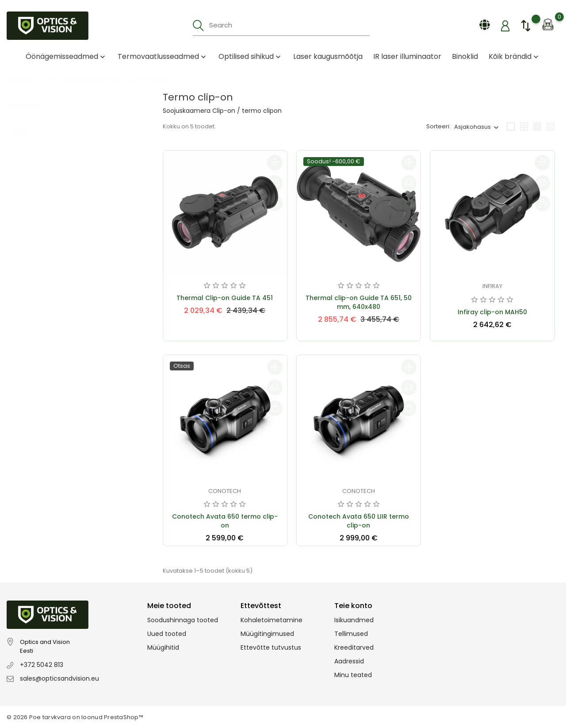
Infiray (492, 286)
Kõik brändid (514, 56)
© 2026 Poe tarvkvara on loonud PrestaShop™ (75, 717)
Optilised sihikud (250, 56)
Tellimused (351, 634)
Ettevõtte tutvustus (271, 647)
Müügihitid (163, 647)
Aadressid (349, 661)
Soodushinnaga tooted (183, 620)
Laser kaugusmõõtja (328, 56)
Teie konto (353, 606)
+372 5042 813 (42, 665)
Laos (27, 121)
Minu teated (353, 675)
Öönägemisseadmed (66, 56)
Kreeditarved (354, 647)
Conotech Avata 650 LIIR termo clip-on (359, 521)
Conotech (225, 491)
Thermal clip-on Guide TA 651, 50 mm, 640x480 (359, 302)
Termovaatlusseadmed (163, 56)
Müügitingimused (267, 634)
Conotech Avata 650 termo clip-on (225, 521)
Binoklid (465, 56)
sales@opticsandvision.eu (59, 678)
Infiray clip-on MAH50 (492, 312)
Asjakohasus (472, 127)
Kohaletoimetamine (272, 620)
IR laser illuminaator (407, 56)
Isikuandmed (354, 620)
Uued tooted (167, 634)
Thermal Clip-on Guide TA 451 (225, 298)
